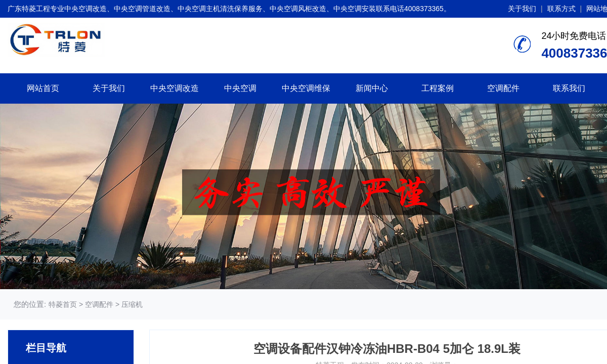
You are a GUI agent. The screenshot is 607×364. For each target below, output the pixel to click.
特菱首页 (63, 304)
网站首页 (43, 88)
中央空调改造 (175, 88)
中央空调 (240, 88)
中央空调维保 (306, 88)
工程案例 (438, 88)
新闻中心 (372, 88)
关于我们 (522, 9)
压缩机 (132, 304)
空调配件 (503, 88)
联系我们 (569, 88)
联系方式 (561, 9)
